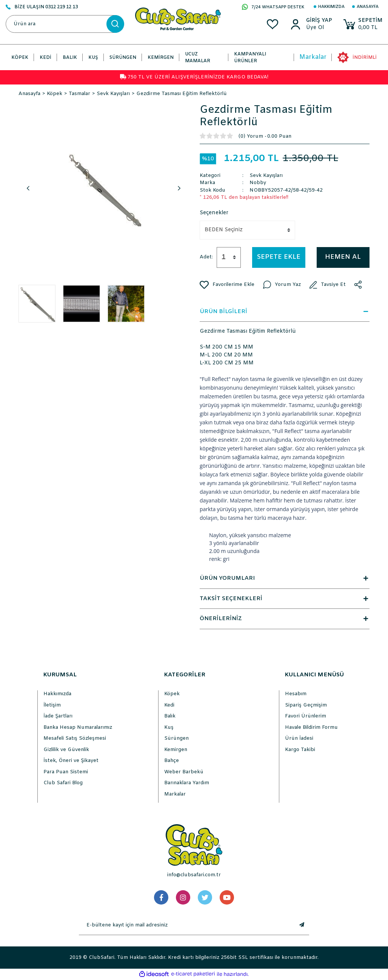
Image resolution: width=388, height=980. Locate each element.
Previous (28, 189)
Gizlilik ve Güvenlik (66, 750)
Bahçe (172, 761)
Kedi (169, 705)
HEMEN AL (343, 257)
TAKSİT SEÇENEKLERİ (285, 599)
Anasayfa (368, 7)
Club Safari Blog (63, 783)
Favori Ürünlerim (306, 716)
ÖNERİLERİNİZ (285, 619)
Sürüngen (176, 738)
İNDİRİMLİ (365, 58)
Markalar (313, 57)
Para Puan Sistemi (66, 772)
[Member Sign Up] (319, 28)
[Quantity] (229, 257)
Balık (170, 716)
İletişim (52, 705)
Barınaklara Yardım (187, 783)
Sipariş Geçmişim (306, 705)
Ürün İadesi (299, 738)
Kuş (169, 727)
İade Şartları (58, 716)
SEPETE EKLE (279, 257)
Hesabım (296, 694)
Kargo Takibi (300, 750)
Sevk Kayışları (266, 176)
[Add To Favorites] (227, 285)
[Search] (65, 24)
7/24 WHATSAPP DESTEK (273, 8)
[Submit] (302, 925)
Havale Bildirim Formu (311, 727)
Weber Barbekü (184, 772)
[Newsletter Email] (186, 925)
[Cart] (363, 24)
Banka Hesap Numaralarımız (78, 727)
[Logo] (178, 19)
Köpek (172, 694)
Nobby (258, 183)
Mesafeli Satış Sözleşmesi (75, 738)
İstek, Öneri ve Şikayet (71, 761)
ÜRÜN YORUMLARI (285, 578)
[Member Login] (319, 21)
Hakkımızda (331, 7)
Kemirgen (176, 750)
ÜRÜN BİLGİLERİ (285, 312)
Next (179, 189)
